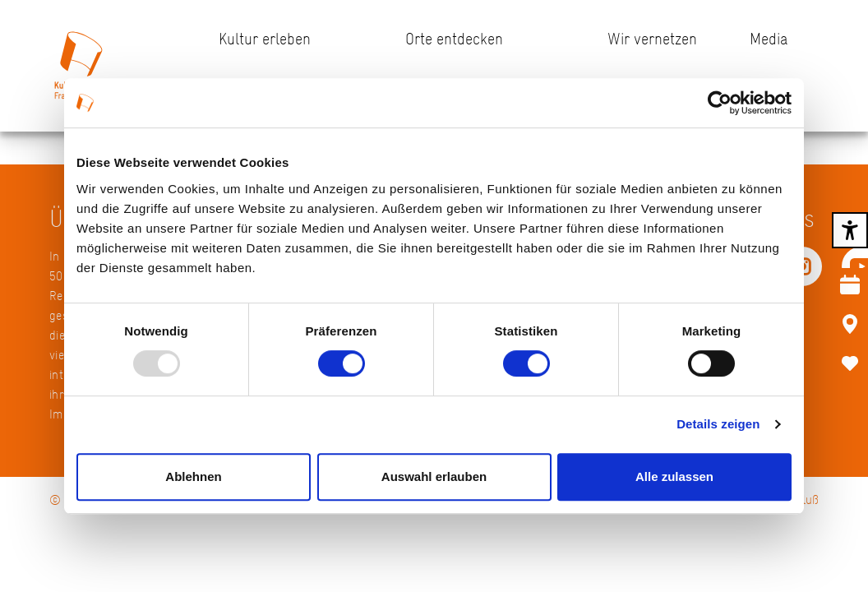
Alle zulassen (674, 476)
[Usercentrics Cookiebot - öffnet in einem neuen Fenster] (720, 103)
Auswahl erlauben (434, 476)
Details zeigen (718, 424)
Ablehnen (193, 476)
